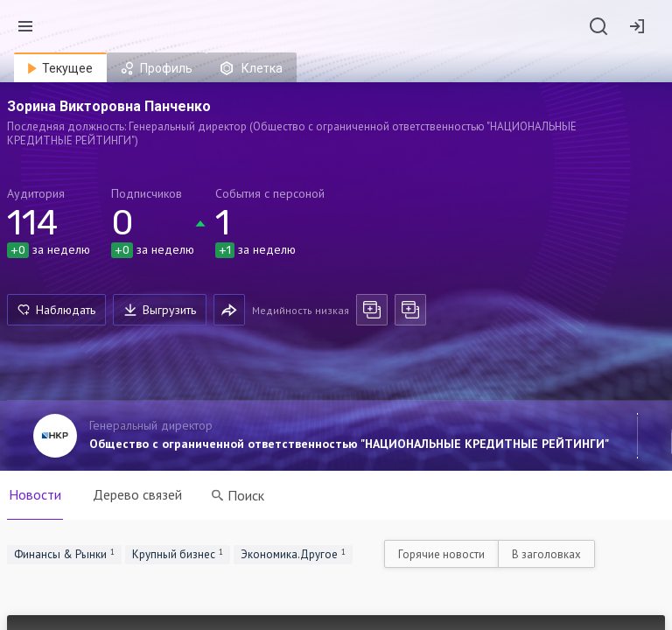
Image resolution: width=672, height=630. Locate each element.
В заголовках (546, 554)
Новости (35, 494)
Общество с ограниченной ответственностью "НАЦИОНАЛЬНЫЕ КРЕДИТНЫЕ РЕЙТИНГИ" (349, 444)
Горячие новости (441, 554)
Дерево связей (137, 494)
